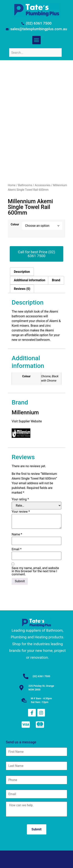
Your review (21, 512)
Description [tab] (22, 272)
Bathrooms (25, 185)
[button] (37, 40)
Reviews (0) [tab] (22, 289)
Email (17, 549)
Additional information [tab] (29, 280)
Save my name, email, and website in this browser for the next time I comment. (35, 571)
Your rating (20, 499)
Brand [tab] (56, 280)
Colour (15, 225)
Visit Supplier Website (27, 421)
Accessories (43, 185)
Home (12, 185)
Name (17, 534)
